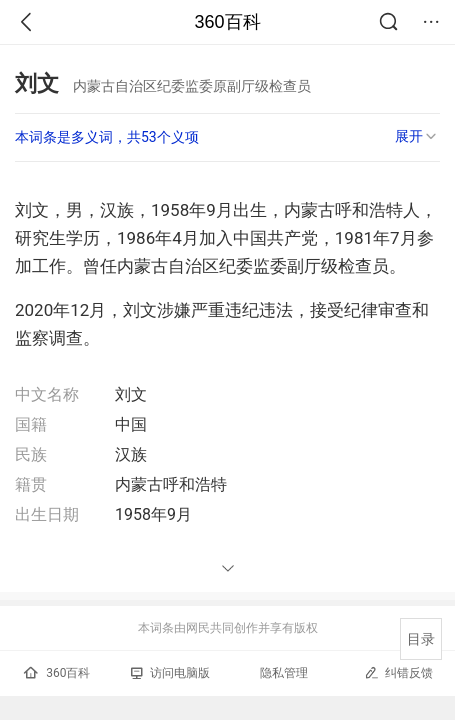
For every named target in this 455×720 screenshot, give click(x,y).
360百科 (227, 22)
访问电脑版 (170, 673)
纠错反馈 (398, 672)
